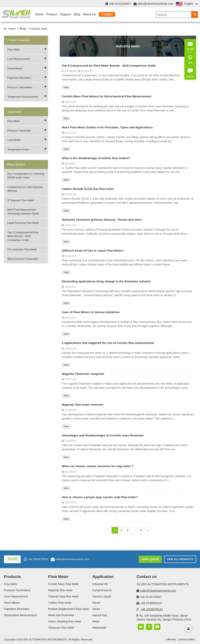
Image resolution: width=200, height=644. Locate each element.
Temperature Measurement (23, 97)
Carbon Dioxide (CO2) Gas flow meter (88, 189)
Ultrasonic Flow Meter (61, 628)
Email (190, 45)
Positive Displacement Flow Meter (69, 609)
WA (190, 59)
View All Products (180, 559)
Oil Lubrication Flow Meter (22, 249)
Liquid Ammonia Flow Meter (23, 223)
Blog (77, 14)
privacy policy (187, 639)
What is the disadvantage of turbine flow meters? (96, 158)
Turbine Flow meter (60, 603)
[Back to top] (188, 628)
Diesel (96, 603)
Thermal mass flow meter (63, 596)
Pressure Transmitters (20, 87)
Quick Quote (150, 559)
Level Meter (14, 140)
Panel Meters (15, 68)
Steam (96, 609)
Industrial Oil (100, 584)
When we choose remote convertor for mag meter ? (98, 466)
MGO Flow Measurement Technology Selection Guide (23, 212)
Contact (107, 14)
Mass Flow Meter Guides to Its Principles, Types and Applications (107, 127)
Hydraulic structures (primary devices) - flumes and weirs (102, 220)
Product (52, 14)
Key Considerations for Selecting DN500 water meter (26, 176)
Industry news (39, 29)
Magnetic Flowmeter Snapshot (83, 374)
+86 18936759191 (36, 559)
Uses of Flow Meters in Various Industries (91, 312)
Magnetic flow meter (60, 590)
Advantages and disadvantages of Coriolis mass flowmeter (103, 435)
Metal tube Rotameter (61, 615)
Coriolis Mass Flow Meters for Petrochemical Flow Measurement (106, 96)
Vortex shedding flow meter (65, 621)
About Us (89, 14)
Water (96, 621)
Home (39, 14)
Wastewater (100, 628)
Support (65, 14)
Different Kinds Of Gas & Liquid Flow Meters (93, 251)
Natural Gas (100, 615)
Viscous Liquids (102, 596)
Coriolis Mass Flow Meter (63, 584)
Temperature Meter (18, 149)
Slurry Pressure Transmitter (23, 259)
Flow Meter (14, 50)
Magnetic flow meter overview (83, 405)
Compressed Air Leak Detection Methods (25, 189)
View (66, 87)
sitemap (171, 639)
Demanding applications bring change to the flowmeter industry (106, 281)
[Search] (194, 15)
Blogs (23, 29)
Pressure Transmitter (19, 131)
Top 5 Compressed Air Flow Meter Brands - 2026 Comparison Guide (23, 236)
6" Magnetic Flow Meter (21, 200)
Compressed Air (102, 590)
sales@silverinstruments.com (155, 4)
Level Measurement (19, 59)
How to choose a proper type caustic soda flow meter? (100, 497)
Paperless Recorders (19, 78)
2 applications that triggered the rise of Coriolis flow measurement (108, 343)
